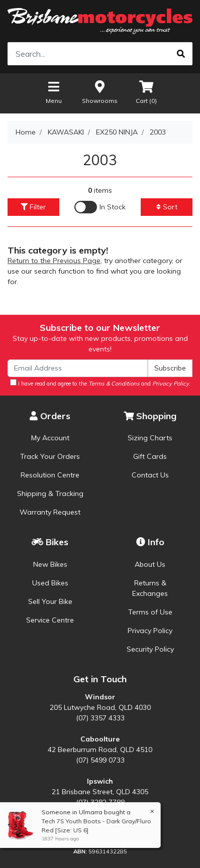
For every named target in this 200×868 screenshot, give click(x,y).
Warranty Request (50, 512)
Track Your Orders (50, 456)
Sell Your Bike (50, 601)
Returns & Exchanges (150, 588)
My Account (50, 438)
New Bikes (50, 564)
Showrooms (100, 92)
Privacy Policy (150, 631)
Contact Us (150, 475)
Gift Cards (150, 456)
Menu (54, 92)
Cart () (146, 92)
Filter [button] (33, 207)
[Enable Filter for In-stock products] (100, 207)
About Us (150, 564)
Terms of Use (150, 612)
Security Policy (150, 649)
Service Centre (50, 620)
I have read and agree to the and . (100, 383)
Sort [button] (167, 207)
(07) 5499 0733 (100, 760)
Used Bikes (50, 583)
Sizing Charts (150, 438)
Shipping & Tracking (50, 493)
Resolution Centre (50, 475)
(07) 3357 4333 (100, 718)
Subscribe (170, 368)
